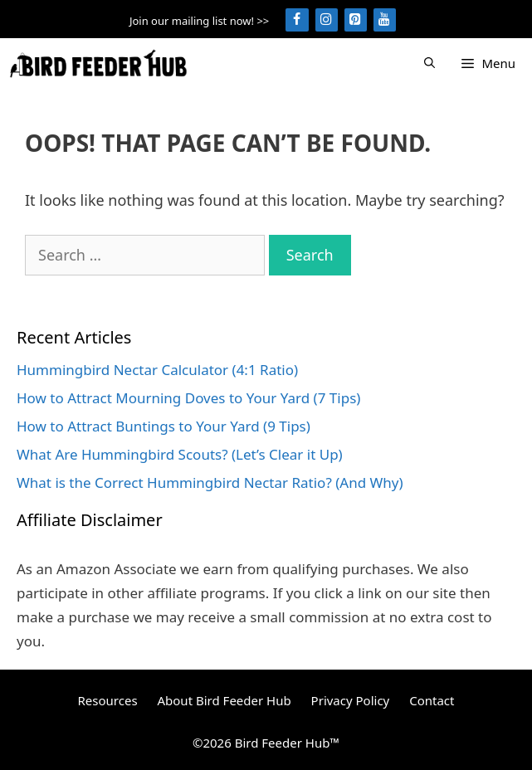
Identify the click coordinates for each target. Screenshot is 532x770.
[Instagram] (327, 20)
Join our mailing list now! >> (199, 21)
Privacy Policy (351, 700)
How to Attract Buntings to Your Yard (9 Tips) (164, 426)
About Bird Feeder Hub (224, 700)
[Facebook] (297, 20)
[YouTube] (385, 20)
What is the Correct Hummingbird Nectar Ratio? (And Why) (210, 482)
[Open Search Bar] (430, 63)
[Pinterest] (356, 20)
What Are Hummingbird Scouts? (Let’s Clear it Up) (180, 454)
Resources (108, 700)
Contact (432, 700)
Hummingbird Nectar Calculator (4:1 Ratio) (157, 370)
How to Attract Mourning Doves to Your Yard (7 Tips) (188, 398)
